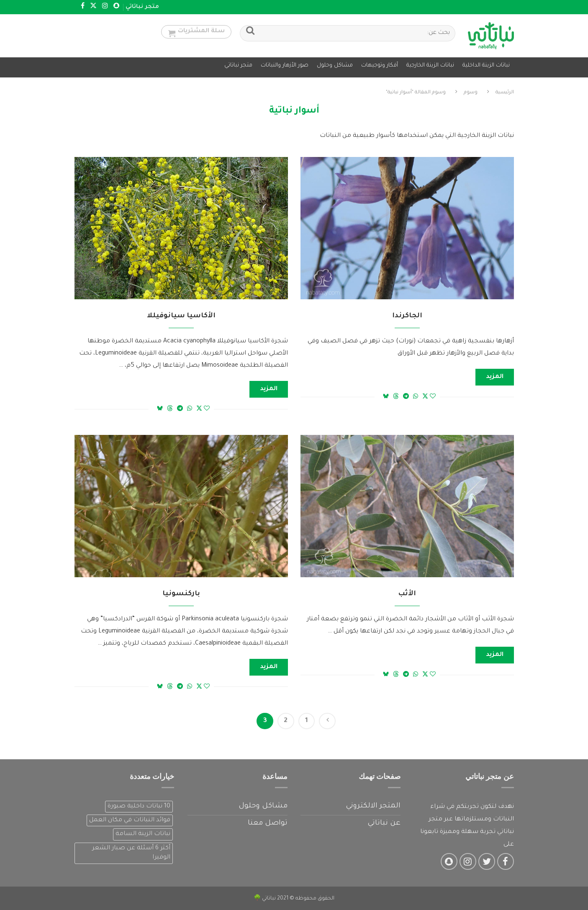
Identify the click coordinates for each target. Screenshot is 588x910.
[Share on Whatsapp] (416, 395)
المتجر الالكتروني (373, 805)
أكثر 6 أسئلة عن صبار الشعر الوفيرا (131, 851)
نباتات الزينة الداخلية (486, 66)
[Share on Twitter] (425, 395)
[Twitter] (93, 7)
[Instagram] (105, 7)
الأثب (407, 592)
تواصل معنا (268, 822)
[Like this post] (433, 395)
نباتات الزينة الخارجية (430, 66)
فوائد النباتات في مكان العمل (130, 819)
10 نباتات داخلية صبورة (139, 805)
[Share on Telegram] (406, 395)
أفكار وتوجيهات (380, 66)
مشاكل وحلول (335, 66)
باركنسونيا (181, 592)
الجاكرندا (407, 314)
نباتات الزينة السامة (143, 833)
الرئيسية (505, 91)
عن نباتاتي (384, 822)
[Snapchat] (116, 7)
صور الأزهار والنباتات (285, 66)
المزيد (495, 375)
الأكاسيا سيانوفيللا (181, 314)
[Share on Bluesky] (386, 395)
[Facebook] (83, 7)
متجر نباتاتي (142, 7)
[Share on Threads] (396, 395)
